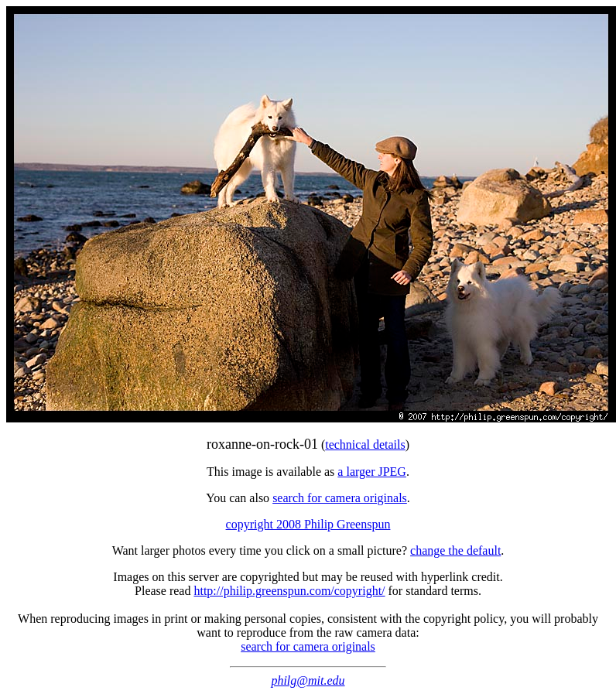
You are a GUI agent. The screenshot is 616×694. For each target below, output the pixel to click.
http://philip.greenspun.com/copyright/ (289, 591)
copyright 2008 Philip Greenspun (308, 524)
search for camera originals (340, 498)
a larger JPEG (372, 472)
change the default (455, 550)
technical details (365, 444)
